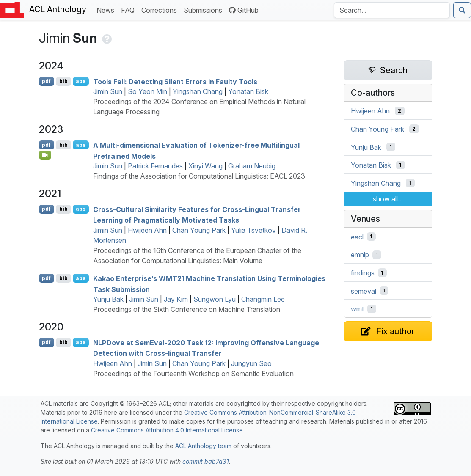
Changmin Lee (263, 299)
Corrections (161, 10)
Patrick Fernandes (155, 166)
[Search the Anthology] (392, 10)
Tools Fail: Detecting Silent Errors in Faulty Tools (175, 81)
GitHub (244, 10)
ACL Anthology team (203, 446)
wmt (357, 309)
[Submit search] (462, 10)
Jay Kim (176, 299)
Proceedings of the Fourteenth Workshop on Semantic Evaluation (193, 374)
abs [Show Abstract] (81, 81)
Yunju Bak (108, 299)
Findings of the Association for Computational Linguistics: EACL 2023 (199, 176)
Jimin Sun (108, 91)
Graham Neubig (252, 166)
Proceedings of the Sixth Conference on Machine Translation (187, 309)
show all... (388, 199)
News (107, 10)
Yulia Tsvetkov (253, 230)
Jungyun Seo (251, 363)
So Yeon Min (147, 91)
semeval (364, 291)
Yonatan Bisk (248, 91)
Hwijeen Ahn (147, 230)
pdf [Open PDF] (46, 81)
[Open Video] (45, 155)
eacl (357, 237)
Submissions (205, 10)
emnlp (360, 255)
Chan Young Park (199, 230)
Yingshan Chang (198, 91)
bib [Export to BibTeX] (63, 81)
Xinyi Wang (205, 166)
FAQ (129, 10)
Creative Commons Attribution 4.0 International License (167, 430)
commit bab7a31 (206, 461)
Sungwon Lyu (215, 299)
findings (363, 273)
